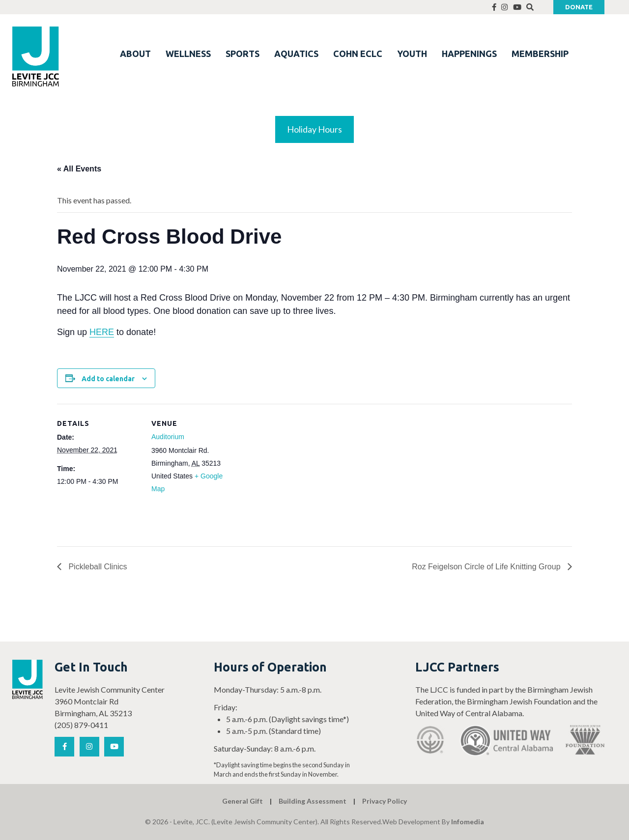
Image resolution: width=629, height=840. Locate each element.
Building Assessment (313, 801)
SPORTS (243, 54)
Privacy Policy (385, 801)
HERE (102, 332)
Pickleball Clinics (97, 567)
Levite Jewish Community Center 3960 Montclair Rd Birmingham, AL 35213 (110, 701)
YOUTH (412, 54)
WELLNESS (188, 54)
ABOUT (135, 54)
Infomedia (468, 822)
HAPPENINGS (469, 54)
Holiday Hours (314, 129)
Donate (579, 7)
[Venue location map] (298, 472)
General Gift (243, 801)
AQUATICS (296, 54)
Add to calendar (108, 379)
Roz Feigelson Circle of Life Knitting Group (487, 567)
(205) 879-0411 (81, 725)
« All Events (79, 169)
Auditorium (168, 437)
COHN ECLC (358, 54)
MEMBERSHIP (540, 54)
